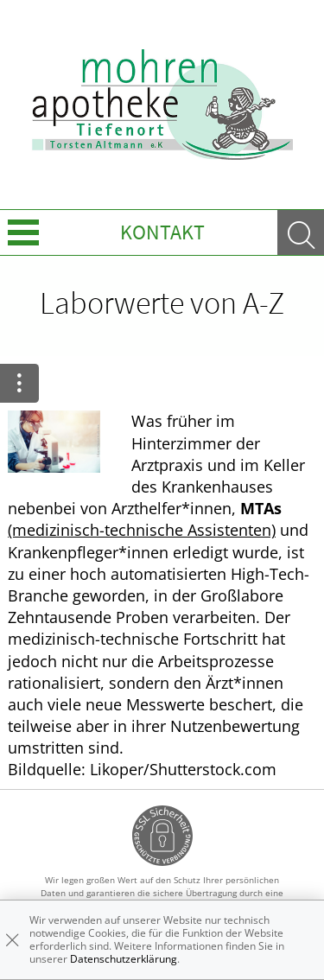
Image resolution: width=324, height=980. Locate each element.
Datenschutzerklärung (124, 959)
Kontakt (162, 232)
